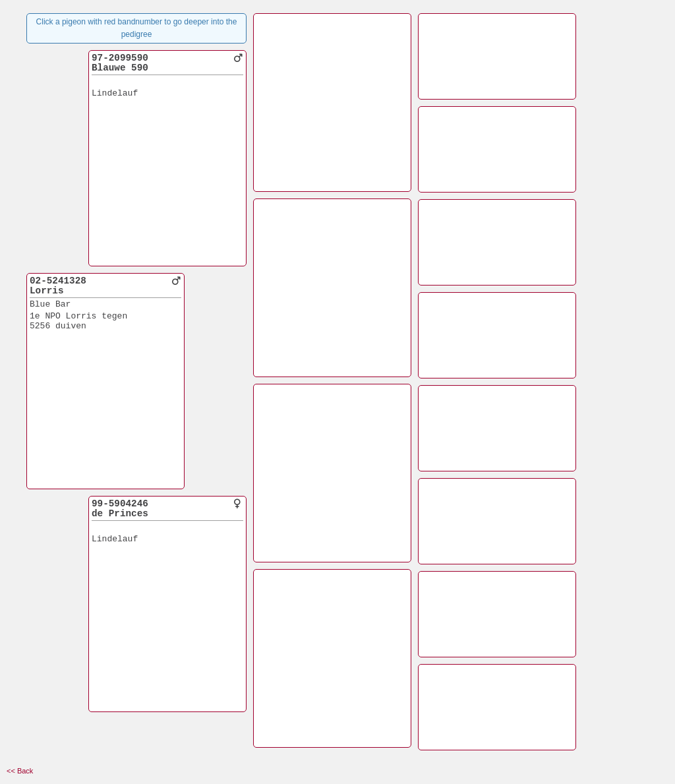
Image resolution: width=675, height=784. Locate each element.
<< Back (20, 771)
